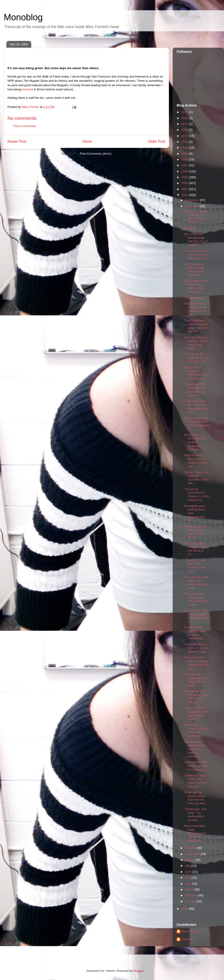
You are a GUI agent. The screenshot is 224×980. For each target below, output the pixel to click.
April (189, 884)
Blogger (138, 971)
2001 (185, 909)
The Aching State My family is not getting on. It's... (196, 254)
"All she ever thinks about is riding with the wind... (196, 680)
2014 (185, 130)
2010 (185, 148)
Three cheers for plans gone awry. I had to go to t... (195, 532)
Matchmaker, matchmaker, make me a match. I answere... (194, 749)
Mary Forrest (190, 931)
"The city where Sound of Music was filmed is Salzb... (196, 713)
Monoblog (23, 17)
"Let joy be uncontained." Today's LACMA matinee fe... (196, 495)
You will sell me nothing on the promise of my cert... (195, 309)
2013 (185, 136)
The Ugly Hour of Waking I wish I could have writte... (196, 343)
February (192, 895)
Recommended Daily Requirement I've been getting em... (194, 833)
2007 (185, 165)
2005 (185, 177)
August (190, 860)
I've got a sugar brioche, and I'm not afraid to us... (197, 549)
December (192, 200)
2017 (185, 124)
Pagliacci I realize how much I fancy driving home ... (196, 217)
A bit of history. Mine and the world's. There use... (195, 461)
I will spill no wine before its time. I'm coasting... (196, 766)
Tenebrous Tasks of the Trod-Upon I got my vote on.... (195, 781)
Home (87, 141)
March (190, 889)
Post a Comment (25, 126)
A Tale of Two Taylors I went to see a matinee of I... (195, 633)
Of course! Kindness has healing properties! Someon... (195, 442)
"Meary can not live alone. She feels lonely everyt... (196, 697)
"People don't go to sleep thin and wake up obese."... (195, 390)
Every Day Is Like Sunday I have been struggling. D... (197, 424)
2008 (185, 159)
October (191, 848)
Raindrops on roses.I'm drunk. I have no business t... (197, 730)
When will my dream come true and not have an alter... (196, 798)
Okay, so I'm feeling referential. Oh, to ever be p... (196, 373)
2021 (185, 112)
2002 (185, 195)
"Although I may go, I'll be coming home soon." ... (195, 566)
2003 (185, 189)
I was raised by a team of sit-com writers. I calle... (196, 648)
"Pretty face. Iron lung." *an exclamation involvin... (195, 815)
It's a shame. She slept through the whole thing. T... (196, 616)
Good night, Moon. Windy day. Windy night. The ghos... (197, 286)
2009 (185, 154)
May (188, 878)
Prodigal (190, 228)
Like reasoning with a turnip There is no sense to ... (194, 270)
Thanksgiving (193, 298)
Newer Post (17, 141)
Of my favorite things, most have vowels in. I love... (196, 599)
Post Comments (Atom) (96, 154)
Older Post (157, 141)
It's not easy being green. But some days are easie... (196, 582)
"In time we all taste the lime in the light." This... (197, 358)
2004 (185, 183)
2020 (185, 118)
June (189, 872)
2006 (185, 171)
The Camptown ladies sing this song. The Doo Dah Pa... (196, 326)
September (193, 854)
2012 (185, 142)
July (188, 866)
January (191, 901)
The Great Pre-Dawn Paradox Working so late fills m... (196, 663)
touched (28, 89)
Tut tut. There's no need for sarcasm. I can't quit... (196, 478)
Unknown (188, 939)
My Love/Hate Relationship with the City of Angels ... (196, 239)
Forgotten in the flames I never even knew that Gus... (196, 407)
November (192, 206)
